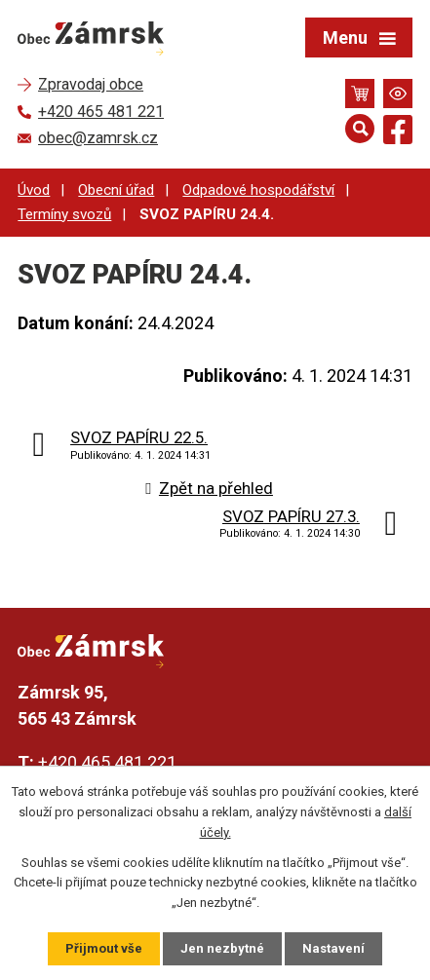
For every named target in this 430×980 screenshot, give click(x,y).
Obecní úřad (116, 190)
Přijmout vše (104, 948)
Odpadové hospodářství (258, 190)
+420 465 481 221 (107, 762)
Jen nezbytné (222, 948)
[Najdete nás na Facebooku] (398, 133)
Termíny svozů (64, 214)
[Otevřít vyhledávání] (360, 129)
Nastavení (333, 948)
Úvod (34, 190)
